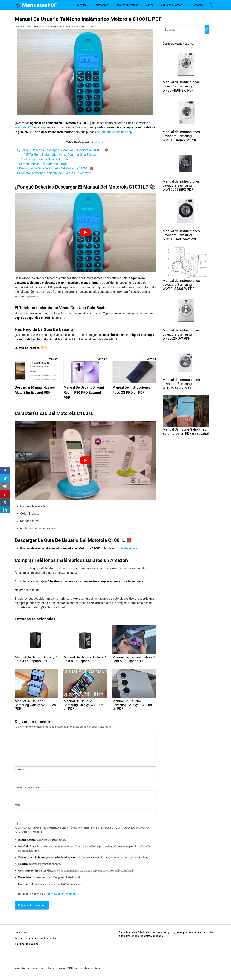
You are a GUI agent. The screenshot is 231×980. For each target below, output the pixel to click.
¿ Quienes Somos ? (173, 5)
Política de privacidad (61, 894)
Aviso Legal (23, 932)
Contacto (197, 5)
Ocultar (99, 142)
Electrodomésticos (127, 5)
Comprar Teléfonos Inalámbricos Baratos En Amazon (54, 173)
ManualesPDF (24, 127)
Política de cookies (27, 944)
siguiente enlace (126, 548)
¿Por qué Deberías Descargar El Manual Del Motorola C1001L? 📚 (62, 150)
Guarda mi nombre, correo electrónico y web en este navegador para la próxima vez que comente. (83, 830)
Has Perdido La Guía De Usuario (45, 159)
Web (17, 805)
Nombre (21, 770)
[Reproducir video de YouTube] (85, 232)
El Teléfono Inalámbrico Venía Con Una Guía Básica (59, 155)
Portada (19, 27)
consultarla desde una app (114, 132)
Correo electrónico (29, 787)
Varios (150, 5)
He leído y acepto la (46, 894)
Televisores (101, 5)
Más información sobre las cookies (37, 938)
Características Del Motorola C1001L (43, 164)
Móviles (82, 5)
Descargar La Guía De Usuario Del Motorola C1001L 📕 (55, 168)
